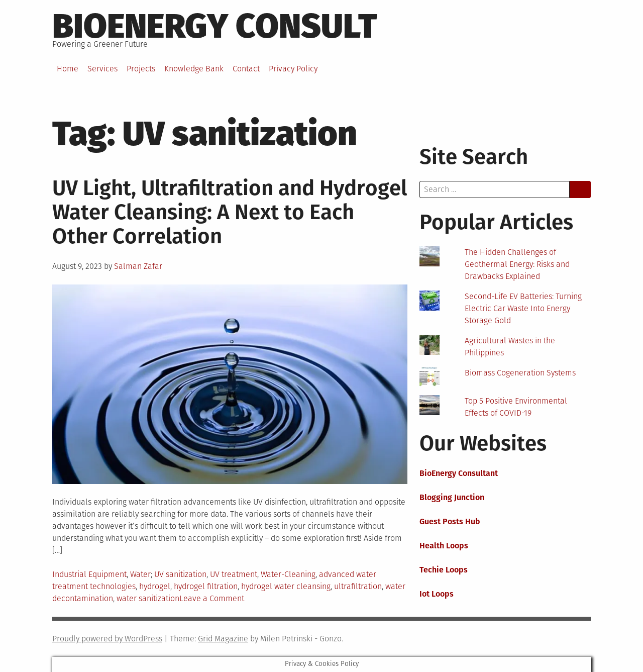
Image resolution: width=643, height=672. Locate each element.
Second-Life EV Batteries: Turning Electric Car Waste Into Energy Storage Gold (523, 308)
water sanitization (148, 598)
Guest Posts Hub (450, 521)
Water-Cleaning (288, 574)
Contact (246, 69)
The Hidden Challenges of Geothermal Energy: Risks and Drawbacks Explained (517, 264)
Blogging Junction (452, 497)
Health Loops (444, 546)
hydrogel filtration (206, 586)
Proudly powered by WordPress (107, 639)
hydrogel (155, 586)
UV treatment (234, 574)
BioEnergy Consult (215, 26)
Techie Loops (444, 570)
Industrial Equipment (89, 574)
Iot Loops (437, 594)
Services (102, 69)
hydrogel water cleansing (286, 586)
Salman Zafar (138, 266)
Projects (141, 69)
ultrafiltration (358, 586)
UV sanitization (180, 574)
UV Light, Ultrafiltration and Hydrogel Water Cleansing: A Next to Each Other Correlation (230, 212)
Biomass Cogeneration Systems (520, 373)
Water (140, 574)
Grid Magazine (223, 639)
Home (68, 69)
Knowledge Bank (194, 69)
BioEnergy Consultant (459, 473)
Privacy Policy (293, 69)
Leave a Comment (212, 598)
